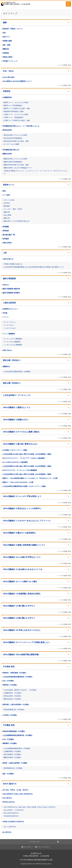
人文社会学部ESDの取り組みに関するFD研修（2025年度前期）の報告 (27, 454)
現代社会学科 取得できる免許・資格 (16, 141)
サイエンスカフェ (10, 322)
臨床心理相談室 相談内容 (11, 289)
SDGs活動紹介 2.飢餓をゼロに (16, 420)
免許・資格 (6, 45)
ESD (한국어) (7, 798)
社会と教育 (7, 215)
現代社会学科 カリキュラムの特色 (15, 135)
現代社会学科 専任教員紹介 (13, 138)
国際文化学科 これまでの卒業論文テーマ (18, 168)
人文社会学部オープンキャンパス (17, 395)
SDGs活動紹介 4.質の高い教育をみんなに (20, 444)
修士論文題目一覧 (9, 235)
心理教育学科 (7, 97)
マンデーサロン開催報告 (12, 342)
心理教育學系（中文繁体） (13, 751)
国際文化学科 (7, 154)
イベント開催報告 (9, 334)
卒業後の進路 (7, 41)
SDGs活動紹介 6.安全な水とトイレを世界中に (22, 509)
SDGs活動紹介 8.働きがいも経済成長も (19, 533)
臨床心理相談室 (9, 279)
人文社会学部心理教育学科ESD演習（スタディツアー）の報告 (24, 486)
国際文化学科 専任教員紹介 (13, 162)
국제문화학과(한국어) (11, 816)
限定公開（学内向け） (12, 383)
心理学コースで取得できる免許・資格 (17, 120)
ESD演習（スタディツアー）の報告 (15, 450)
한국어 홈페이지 (10, 784)
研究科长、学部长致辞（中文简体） (15, 673)
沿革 (4, 33)
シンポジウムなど (10, 328)
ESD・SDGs (8, 71)
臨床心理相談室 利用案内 (11, 293)
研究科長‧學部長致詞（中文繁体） (14, 731)
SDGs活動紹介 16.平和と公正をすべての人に (22, 630)
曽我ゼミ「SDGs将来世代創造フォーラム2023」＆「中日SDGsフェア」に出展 (30, 478)
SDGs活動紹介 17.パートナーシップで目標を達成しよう (26, 642)
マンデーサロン (9, 325)
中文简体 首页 (9, 667)
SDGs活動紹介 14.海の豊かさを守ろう (19, 606)
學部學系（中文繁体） (10, 743)
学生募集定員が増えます (11, 150)
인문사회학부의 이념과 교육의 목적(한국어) (18, 794)
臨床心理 (7, 218)
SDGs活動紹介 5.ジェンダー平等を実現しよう (22, 496)
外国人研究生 (7, 243)
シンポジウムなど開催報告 (13, 345)
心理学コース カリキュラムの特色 (16, 114)
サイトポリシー (28, 847)
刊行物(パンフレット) (10, 61)
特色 (4, 191)
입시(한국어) (7, 832)
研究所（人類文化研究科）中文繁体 (15, 763)
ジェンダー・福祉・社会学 (13, 209)
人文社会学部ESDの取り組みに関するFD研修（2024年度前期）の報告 (27, 466)
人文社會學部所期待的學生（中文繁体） (17, 748)
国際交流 (6, 49)
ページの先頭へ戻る (65, 65)
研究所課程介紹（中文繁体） (14, 768)
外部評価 (6, 53)
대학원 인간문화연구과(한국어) (13, 822)
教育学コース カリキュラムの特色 (16, 102)
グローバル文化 (9, 200)
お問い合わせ (7, 350)
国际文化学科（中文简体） (13, 699)
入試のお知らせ (8, 259)
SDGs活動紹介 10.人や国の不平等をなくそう (22, 557)
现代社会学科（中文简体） (13, 696)
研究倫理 (6, 239)
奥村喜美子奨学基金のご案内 (14, 111)
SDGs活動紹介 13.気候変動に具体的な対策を (22, 594)
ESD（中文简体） (9, 681)
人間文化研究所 (9, 303)
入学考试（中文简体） (10, 715)
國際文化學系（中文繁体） (13, 757)
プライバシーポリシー (44, 847)
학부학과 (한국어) (9, 802)
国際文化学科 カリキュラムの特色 (15, 159)
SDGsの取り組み (9, 77)
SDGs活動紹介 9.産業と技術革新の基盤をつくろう (24, 545)
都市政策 (7, 206)
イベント (6, 317)
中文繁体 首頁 (9, 725)
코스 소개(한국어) (10, 827)
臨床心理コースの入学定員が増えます (17, 221)
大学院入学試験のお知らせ (13, 264)
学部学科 (7, 91)
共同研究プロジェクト (10, 309)
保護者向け (6, 366)
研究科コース (9, 185)
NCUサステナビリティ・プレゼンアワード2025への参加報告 (24, 458)
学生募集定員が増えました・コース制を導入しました (21, 126)
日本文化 (7, 203)
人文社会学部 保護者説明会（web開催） (18, 372)
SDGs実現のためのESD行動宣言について (17, 81)
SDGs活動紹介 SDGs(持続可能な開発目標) (21, 655)
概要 (5, 23)
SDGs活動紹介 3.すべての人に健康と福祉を (21, 432)
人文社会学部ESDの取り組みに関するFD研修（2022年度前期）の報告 (27, 474)
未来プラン (6, 37)
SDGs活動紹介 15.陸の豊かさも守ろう (19, 618)
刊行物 (5, 313)
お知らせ (6, 285)
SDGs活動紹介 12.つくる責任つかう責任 (20, 582)
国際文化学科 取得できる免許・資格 (16, 165)
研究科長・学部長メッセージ (13, 29)
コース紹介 (6, 195)
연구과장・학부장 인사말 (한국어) (15, 790)
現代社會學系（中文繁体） (13, 754)
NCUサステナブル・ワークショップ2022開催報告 (20, 470)
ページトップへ (35, 842)
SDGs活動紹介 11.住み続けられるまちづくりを (23, 569)
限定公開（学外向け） (12, 360)
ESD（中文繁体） (9, 739)
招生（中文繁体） (9, 774)
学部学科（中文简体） (10, 685)
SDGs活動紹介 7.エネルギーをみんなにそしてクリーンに (27, 521)
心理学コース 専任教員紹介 (14, 117)
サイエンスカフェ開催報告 (13, 339)
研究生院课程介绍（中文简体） (14, 710)
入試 (5, 253)
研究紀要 (6, 231)
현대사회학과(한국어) (11, 813)
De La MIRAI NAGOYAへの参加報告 (15, 462)
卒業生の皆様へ (8, 57)
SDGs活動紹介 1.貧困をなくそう (17, 407)
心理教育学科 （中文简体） (13, 693)
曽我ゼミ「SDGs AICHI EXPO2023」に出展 (18, 482)
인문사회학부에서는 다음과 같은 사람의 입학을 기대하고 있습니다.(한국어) (29, 807)
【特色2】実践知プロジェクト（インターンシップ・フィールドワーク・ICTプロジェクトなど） (35, 172)
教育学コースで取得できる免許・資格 (17, 108)
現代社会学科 (7, 130)
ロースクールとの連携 (11, 144)
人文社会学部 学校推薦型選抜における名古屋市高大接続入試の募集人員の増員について (34, 267)
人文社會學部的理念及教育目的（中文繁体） (18, 735)
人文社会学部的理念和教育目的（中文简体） (18, 677)
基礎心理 (7, 212)
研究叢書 (6, 227)
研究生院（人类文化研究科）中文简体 (16, 704)
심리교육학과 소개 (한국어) (14, 810)
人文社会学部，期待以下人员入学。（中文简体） (21, 690)
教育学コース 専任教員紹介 (13, 105)
